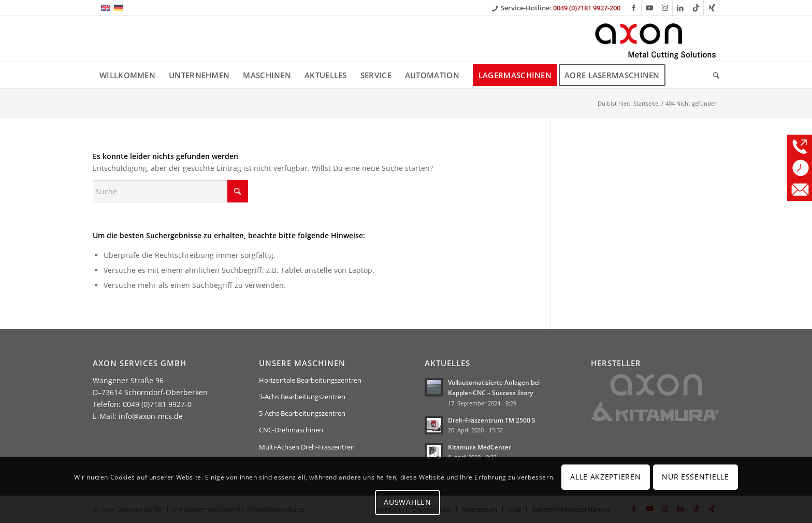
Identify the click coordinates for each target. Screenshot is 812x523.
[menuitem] (127, 75)
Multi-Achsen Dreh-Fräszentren (307, 447)
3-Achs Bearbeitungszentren (302, 397)
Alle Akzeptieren (605, 477)
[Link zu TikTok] (696, 8)
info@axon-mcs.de (151, 416)
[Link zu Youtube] (649, 8)
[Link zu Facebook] (634, 8)
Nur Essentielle (695, 477)
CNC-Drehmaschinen (291, 430)
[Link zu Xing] (712, 8)
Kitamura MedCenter (480, 447)
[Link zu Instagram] (665, 8)
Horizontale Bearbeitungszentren (310, 380)
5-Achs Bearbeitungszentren (302, 413)
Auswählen (407, 502)
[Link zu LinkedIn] (680, 8)
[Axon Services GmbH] (656, 39)
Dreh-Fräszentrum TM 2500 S (492, 420)
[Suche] (713, 75)
